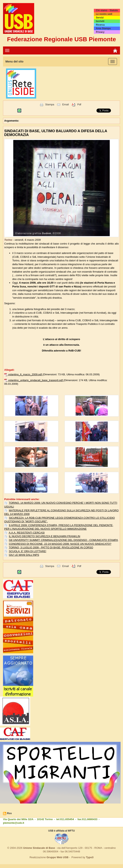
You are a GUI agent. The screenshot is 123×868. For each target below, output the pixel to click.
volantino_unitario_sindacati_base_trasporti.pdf (36, 380)
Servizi (100, 18)
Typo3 (90, 857)
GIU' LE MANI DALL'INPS (24, 555)
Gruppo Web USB (57, 857)
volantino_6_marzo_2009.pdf (25, 374)
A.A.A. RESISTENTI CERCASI (27, 533)
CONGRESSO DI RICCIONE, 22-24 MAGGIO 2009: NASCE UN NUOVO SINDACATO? (60, 544)
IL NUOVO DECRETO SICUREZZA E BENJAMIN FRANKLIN (45, 536)
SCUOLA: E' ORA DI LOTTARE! (28, 551)
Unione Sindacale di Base (39, 848)
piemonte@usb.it (14, 823)
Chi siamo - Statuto (107, 10)
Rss (9, 813)
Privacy (100, 32)
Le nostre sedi (104, 14)
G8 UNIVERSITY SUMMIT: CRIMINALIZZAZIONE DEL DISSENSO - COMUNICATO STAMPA (63, 540)
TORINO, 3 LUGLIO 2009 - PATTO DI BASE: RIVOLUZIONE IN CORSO (51, 547)
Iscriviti (100, 21)
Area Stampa (103, 28)
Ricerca (100, 25)
